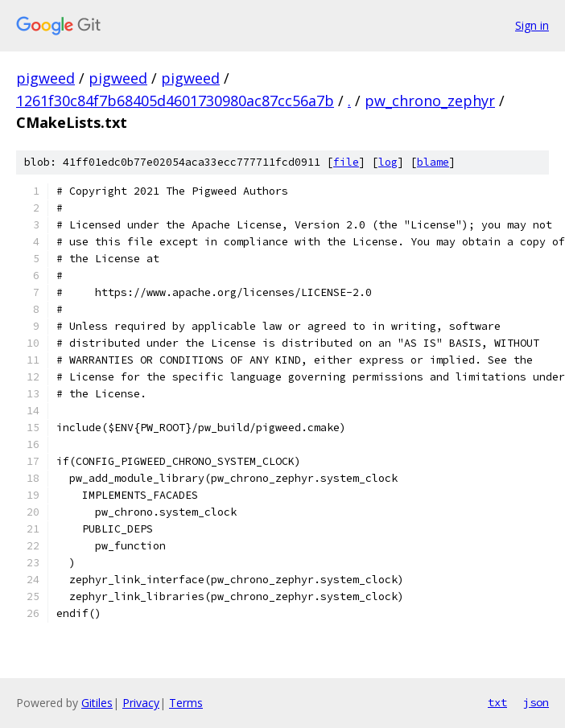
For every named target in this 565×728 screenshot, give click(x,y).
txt (497, 702)
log (388, 162)
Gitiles (97, 703)
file (346, 162)
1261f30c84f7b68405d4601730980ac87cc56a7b (175, 101)
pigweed (45, 78)
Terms (186, 703)
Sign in (532, 25)
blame (433, 162)
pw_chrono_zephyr (430, 101)
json (536, 702)
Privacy (141, 703)
